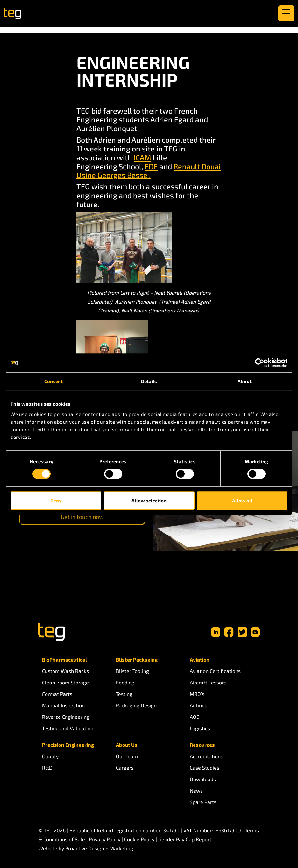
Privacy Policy (105, 839)
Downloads (203, 779)
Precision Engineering (68, 745)
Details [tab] (149, 381)
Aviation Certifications (215, 671)
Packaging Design (136, 705)
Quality (50, 756)
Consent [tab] (54, 381)
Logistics (200, 728)
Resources (202, 745)
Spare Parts (203, 802)
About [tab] (245, 381)
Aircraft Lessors (208, 682)
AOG (195, 717)
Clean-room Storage (65, 682)
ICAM (142, 157)
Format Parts (57, 694)
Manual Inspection (63, 705)
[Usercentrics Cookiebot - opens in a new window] (260, 363)
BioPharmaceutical (64, 659)
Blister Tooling (132, 671)
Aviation (200, 659)
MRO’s (197, 694)
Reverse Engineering (66, 717)
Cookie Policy (139, 839)
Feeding (125, 682)
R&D (47, 768)
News (196, 791)
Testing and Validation (68, 728)
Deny (56, 500)
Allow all (242, 500)
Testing (124, 694)
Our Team (127, 756)
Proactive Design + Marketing (99, 848)
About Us (127, 745)
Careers (125, 768)
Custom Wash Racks (65, 671)
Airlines (199, 705)
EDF (151, 166)
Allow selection (149, 500)
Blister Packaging (137, 659)
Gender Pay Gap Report (185, 839)
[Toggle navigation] (286, 13)
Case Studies (205, 768)
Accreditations (206, 756)
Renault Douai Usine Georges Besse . (149, 171)
